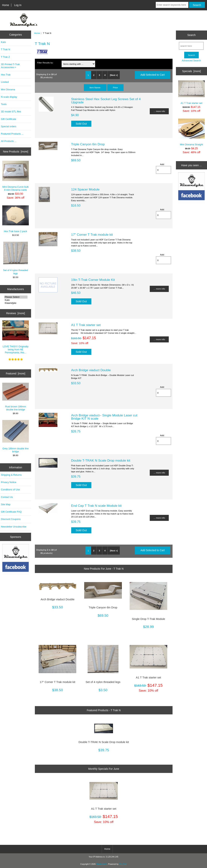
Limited (5, 82)
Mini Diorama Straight (192, 132)
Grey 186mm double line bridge (16, 436)
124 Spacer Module (85, 189)
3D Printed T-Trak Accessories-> (10, 66)
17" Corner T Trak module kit (92, 235)
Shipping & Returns (11, 475)
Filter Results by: (45, 63)
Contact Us (7, 497)
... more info (159, 111)
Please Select (16, 297)
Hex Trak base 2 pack (16, 219)
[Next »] (114, 75)
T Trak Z (5, 57)
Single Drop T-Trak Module (148, 619)
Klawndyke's (102, 864)
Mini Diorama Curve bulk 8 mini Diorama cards (16, 176)
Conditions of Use (10, 490)
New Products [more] (16, 152)
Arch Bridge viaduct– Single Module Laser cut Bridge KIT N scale (104, 417)
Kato (3, 42)
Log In (18, 5)
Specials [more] (192, 71)
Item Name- (95, 87)
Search (191, 35)
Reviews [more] (16, 313)
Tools (4, 104)
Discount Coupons (11, 519)
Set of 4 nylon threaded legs (16, 258)
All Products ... (9, 141)
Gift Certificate (9, 119)
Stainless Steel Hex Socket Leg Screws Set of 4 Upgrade (106, 101)
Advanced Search (191, 61)
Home (6, 5)
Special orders (9, 126)
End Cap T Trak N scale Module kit (96, 506)
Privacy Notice (9, 482)
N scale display (9, 97)
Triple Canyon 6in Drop (88, 144)
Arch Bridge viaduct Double (91, 370)
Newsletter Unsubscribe (14, 527)
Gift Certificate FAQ (11, 512)
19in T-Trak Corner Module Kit (93, 280)
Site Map (6, 504)
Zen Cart (123, 864)
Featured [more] (16, 373)
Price (115, 87)
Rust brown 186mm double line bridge (16, 397)
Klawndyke (16, 303)
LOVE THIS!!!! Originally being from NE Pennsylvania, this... (16, 337)
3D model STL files (11, 112)
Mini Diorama (8, 90)
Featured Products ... (12, 134)
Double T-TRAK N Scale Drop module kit (101, 460)
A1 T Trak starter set (86, 325)
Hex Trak (6, 75)
